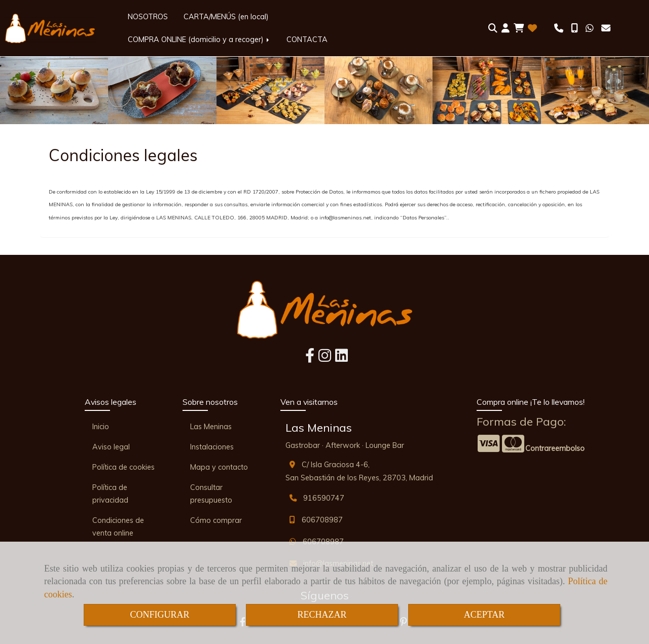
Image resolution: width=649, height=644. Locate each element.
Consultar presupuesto (211, 494)
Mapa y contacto (219, 467)
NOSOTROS (148, 17)
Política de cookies (123, 467)
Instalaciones (212, 447)
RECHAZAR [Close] (322, 615)
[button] (506, 28)
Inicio (101, 427)
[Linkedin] (341, 358)
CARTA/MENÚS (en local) (226, 17)
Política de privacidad (110, 494)
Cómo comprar (216, 520)
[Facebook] (310, 358)
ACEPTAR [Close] (484, 615)
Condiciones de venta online (118, 527)
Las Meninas (211, 427)
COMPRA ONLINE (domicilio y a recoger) (199, 40)
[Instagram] (325, 358)
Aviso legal (111, 447)
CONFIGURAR (159, 615)
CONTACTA (307, 40)
